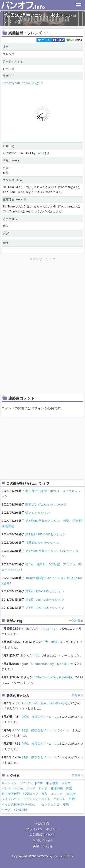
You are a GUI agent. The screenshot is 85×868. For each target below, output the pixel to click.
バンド (6, 788)
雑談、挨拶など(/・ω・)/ (39, 717)
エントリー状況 (13, 180)
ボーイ (31, 788)
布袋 (66, 804)
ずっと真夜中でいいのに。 (20, 804)
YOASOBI (20, 809)
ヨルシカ (56, 794)
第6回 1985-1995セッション (45, 608)
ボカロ (66, 783)
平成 (72, 799)
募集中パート (11, 161)
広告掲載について (42, 835)
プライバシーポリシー (42, 829)
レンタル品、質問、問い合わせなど (47, 703)
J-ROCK (70, 794)
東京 (44, 794)
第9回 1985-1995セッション (45, 591)
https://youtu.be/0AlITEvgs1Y (23, 83)
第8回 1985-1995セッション (45, 600)
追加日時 (9, 146)
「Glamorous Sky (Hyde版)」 (49, 664)
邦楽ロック (31, 794)
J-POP (39, 783)
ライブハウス (11, 799)
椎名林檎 (57, 788)
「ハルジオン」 (49, 628)
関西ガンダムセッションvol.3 (46, 504)
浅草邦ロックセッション (42, 543)
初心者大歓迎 (11, 794)
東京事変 (52, 783)
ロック (43, 788)
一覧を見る (76, 620)
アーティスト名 (13, 61)
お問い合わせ (42, 840)
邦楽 (69, 788)
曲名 (6, 47)
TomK (40, 153)
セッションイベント (37, 799)
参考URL (8, 76)
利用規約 (42, 823)
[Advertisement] (43, 293)
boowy (19, 788)
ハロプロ (60, 799)
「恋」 (37, 655)
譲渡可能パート (15, 199)
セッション (9, 783)
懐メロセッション (38, 513)
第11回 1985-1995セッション (46, 534)
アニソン (26, 783)
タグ (6, 233)
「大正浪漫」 (51, 642)
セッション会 (50, 804)
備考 (6, 243)
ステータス (10, 219)
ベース (6, 809)
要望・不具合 (42, 846)
